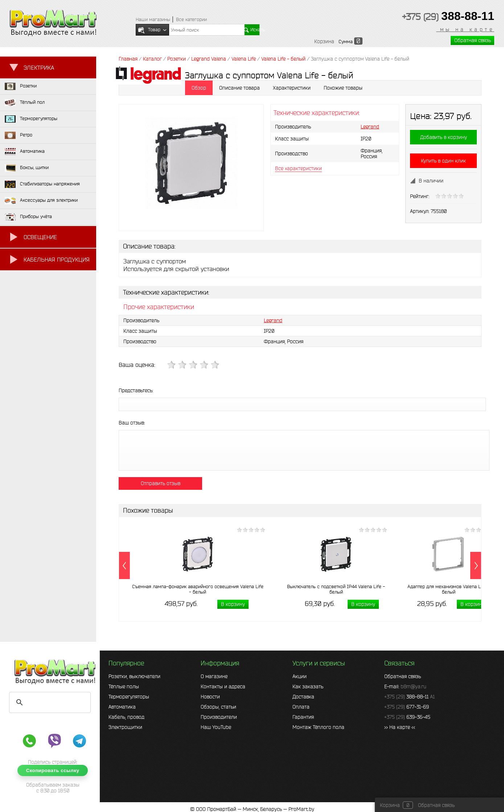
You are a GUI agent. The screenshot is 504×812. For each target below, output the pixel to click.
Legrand (370, 127)
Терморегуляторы (129, 697)
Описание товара (239, 88)
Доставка (303, 697)
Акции (300, 676)
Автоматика (122, 707)
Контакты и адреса (223, 686)
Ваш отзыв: (132, 423)
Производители (219, 717)
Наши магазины (153, 19)
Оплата (301, 707)
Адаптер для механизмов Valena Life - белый (449, 589)
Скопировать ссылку (53, 770)
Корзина (324, 41)
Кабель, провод (126, 717)
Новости (210, 697)
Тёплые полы (124, 686)
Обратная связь (473, 40)
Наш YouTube (216, 727)
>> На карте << (400, 727)
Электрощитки (125, 727)
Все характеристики (298, 168)
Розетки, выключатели (134, 676)
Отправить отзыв (161, 483)
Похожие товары (343, 88)
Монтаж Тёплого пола (318, 727)
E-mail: (405, 686)
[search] (49, 702)
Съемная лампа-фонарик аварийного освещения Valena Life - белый (198, 589)
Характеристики (292, 88)
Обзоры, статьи (218, 707)
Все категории (191, 19)
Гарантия (303, 717)
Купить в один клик (443, 161)
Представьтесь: (136, 390)
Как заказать (308, 686)
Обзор (199, 88)
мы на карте (465, 29)
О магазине (214, 676)
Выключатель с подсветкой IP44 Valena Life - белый (336, 589)
